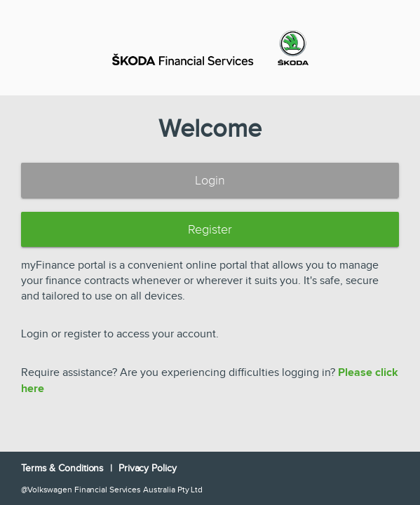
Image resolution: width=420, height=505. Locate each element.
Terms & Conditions (64, 469)
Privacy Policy (148, 469)
